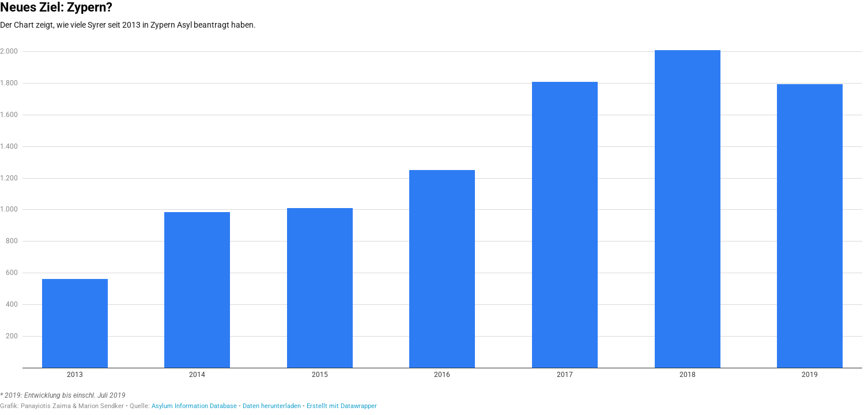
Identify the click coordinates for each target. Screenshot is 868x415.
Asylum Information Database (194, 406)
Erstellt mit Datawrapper (342, 406)
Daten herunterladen (272, 406)
